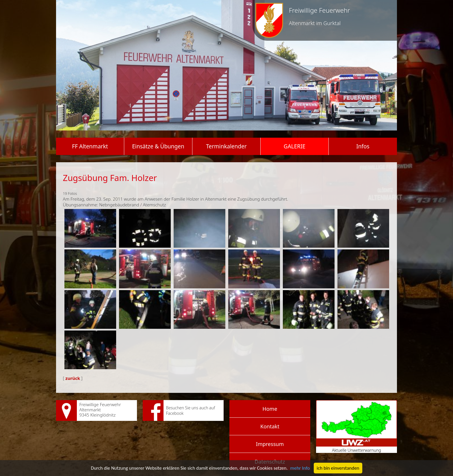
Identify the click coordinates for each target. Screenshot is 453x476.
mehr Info (300, 468)
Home (270, 409)
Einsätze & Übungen (158, 146)
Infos (363, 146)
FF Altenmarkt (90, 146)
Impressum (270, 444)
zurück (73, 378)
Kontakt (270, 426)
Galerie (295, 146)
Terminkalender (226, 146)
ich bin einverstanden (338, 468)
